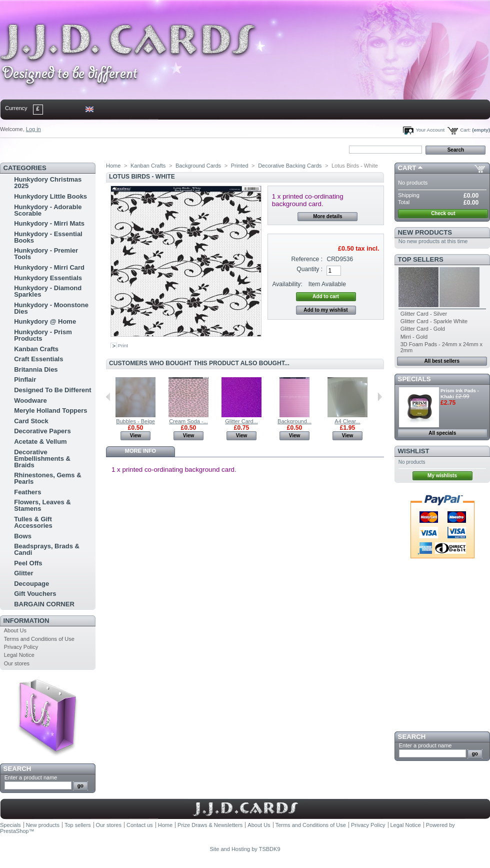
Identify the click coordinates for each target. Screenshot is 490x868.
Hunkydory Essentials (48, 278)
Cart (407, 168)
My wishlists (442, 476)
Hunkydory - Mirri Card (49, 267)
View (136, 436)
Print (123, 345)
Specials (414, 379)
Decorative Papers (42, 431)
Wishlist (414, 451)
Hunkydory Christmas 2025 (48, 183)
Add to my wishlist (325, 310)
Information (26, 621)
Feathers (27, 492)
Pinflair (25, 379)
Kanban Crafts (36, 349)
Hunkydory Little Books (50, 196)
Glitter (23, 573)
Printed (240, 166)
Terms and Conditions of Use (39, 639)
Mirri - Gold (414, 337)
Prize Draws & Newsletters (210, 825)
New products (425, 232)
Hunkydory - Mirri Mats (49, 223)
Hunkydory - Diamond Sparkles (48, 291)
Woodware (30, 400)
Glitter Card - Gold (423, 329)
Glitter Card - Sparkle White (434, 321)
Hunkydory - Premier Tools (46, 254)
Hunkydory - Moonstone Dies (51, 308)
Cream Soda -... (188, 421)
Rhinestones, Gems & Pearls (47, 478)
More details (327, 216)
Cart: (465, 130)
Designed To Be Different (52, 390)
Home (16, 149)
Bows (23, 536)
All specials (442, 433)
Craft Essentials (38, 359)
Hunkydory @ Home (45, 321)
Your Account (430, 130)
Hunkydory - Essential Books (48, 237)
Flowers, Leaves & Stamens (42, 505)
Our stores (17, 663)
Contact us (140, 825)
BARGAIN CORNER (44, 604)
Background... (294, 421)
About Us (15, 630)
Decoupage (31, 584)
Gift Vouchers (35, 594)
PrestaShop (14, 831)
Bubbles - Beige (135, 421)
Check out (443, 213)
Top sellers (421, 259)
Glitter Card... (241, 421)
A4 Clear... (347, 421)
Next (380, 397)
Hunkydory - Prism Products (43, 335)
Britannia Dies (36, 369)
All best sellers (442, 361)
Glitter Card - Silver (424, 314)
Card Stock (31, 421)
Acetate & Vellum (40, 442)
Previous (108, 397)
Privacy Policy (21, 647)
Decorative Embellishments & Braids (42, 459)
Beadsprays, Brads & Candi (47, 549)
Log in (33, 129)
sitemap (82, 149)
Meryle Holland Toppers (50, 410)
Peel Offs (28, 563)
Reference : (307, 259)
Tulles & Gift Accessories (33, 522)
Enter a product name (31, 777)
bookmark (115, 149)
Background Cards (198, 166)
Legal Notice (19, 655)
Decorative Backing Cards (290, 166)
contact (49, 149)
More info (140, 451)
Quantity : (309, 269)
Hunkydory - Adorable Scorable (48, 210)
